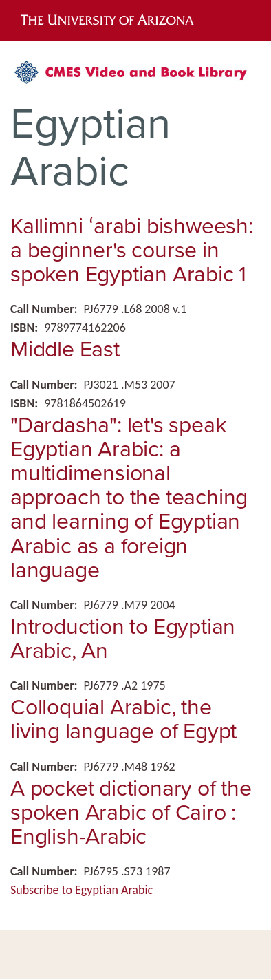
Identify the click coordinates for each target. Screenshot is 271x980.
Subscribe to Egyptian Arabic (82, 890)
